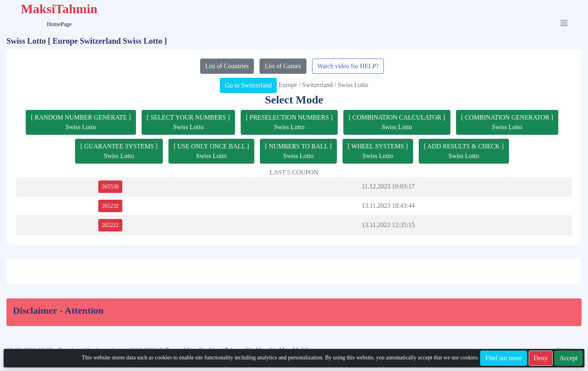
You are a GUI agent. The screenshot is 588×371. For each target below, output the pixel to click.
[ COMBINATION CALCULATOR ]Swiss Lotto (397, 122)
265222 (110, 225)
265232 (110, 206)
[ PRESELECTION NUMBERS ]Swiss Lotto (289, 122)
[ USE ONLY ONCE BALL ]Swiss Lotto (211, 151)
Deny (541, 358)
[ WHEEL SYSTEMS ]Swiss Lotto (378, 151)
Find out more (504, 358)
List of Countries (227, 66)
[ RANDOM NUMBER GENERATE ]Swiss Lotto (81, 122)
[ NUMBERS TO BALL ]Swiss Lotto (298, 151)
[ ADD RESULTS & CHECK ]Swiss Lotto (464, 151)
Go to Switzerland (248, 85)
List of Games (283, 66)
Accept (569, 358)
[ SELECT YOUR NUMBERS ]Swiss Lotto (188, 122)
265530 (110, 187)
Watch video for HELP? (348, 66)
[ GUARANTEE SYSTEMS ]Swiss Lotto (119, 151)
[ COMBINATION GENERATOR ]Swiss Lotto (507, 122)
